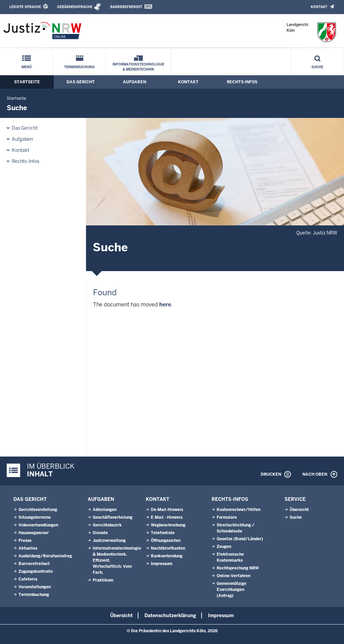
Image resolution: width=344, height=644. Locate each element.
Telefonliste (163, 533)
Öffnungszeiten (166, 541)
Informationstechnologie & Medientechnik (138, 67)
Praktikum (103, 580)
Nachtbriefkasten (168, 548)
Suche (317, 67)
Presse (25, 541)
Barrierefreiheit (126, 7)
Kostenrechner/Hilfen (239, 510)
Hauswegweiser (34, 533)
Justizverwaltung (109, 541)
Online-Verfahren (233, 576)
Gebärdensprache (75, 7)
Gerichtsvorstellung (38, 510)
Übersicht (299, 510)
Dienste (100, 533)
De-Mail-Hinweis (167, 510)
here (165, 305)
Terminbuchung (79, 67)
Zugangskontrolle (36, 571)
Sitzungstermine (35, 517)
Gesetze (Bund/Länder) (240, 539)
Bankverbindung (167, 556)
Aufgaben (135, 82)
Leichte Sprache (25, 7)
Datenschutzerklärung (170, 615)
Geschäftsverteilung (113, 517)
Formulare (227, 517)
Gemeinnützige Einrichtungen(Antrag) (231, 590)
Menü (27, 67)
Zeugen (224, 547)
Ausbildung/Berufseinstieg (45, 556)
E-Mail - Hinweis (167, 517)
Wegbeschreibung (168, 525)
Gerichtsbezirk (107, 525)
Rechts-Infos (242, 82)
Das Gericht (81, 82)
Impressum (162, 564)
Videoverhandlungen (38, 525)
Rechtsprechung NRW (238, 568)
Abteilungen (105, 510)
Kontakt (319, 7)
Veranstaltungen (35, 587)
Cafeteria (28, 579)
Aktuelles (28, 548)
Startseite (27, 82)
